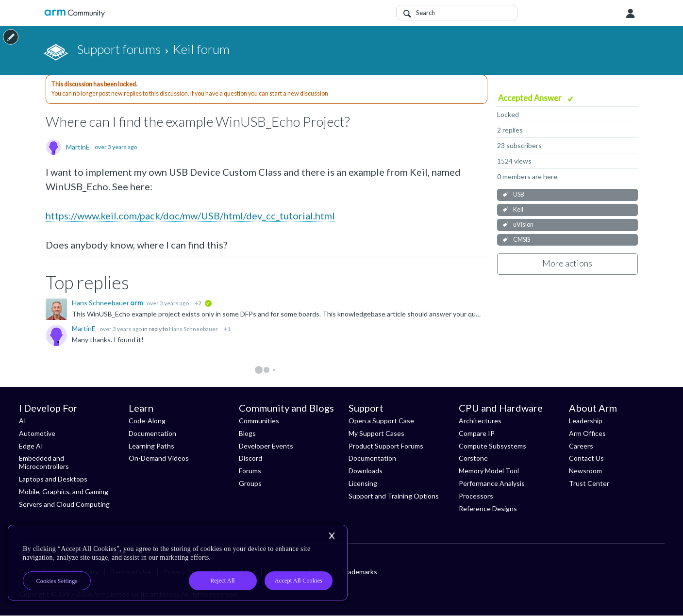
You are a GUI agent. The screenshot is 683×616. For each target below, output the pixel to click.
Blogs (247, 433)
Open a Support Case (381, 421)
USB (519, 194)
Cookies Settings (57, 581)
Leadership (586, 421)
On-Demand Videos (159, 458)
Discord (250, 458)
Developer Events (266, 446)
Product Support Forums (386, 446)
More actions (567, 263)
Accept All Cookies (299, 581)
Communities (259, 421)
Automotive (37, 433)
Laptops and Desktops (53, 479)
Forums (250, 471)
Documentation (152, 433)
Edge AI (31, 446)
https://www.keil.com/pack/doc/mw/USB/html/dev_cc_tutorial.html (190, 216)
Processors (476, 496)
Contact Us (586, 458)
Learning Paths (151, 446)
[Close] (332, 536)
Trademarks (359, 572)
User (631, 14)
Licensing (363, 483)
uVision (523, 225)
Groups (250, 483)
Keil (518, 209)
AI (23, 421)
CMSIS (522, 240)
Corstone (473, 458)
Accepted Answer (531, 98)
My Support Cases (376, 433)
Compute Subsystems (492, 446)
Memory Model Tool (489, 471)
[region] (178, 563)
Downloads (366, 471)
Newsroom (585, 471)
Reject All (223, 581)
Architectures (480, 421)
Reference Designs (488, 508)
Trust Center (589, 483)
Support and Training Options (394, 496)
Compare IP (477, 433)
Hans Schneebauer (101, 303)
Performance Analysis (492, 483)
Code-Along (147, 421)
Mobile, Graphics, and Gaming (64, 491)
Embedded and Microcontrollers (44, 462)
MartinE (78, 147)
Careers (581, 446)
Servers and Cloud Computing (64, 504)
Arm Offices (587, 433)
